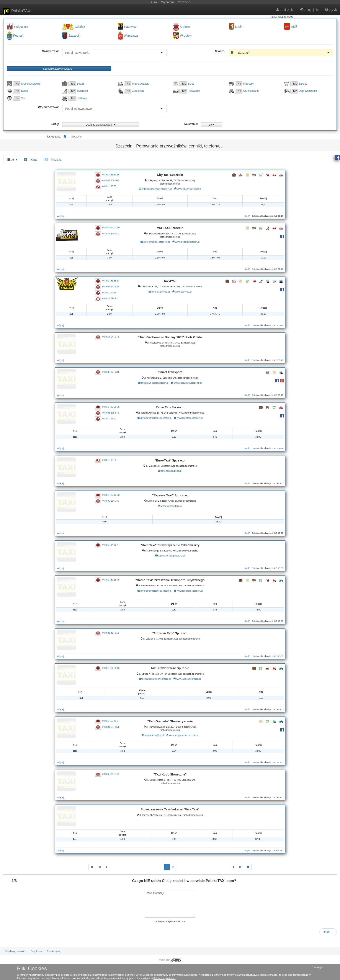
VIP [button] (23, 98)
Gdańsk (80, 27)
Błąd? (244, 216)
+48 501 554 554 (112, 727)
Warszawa (131, 36)
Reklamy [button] (82, 98)
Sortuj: (55, 124)
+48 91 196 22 (111, 419)
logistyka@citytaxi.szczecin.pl (157, 189)
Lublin (239, 27)
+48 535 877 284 (112, 372)
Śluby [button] (191, 84)
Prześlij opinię (54, 951)
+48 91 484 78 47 (113, 545)
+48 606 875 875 (112, 413)
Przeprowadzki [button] (141, 84)
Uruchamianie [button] (251, 91)
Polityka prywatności (15, 951)
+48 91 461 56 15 (113, 668)
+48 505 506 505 (112, 180)
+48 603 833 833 (112, 286)
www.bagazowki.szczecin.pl (188, 383)
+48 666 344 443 (112, 774)
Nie (18, 84)
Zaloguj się (309, 10)
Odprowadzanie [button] (308, 91)
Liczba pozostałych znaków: (168, 921)
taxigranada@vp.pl (154, 735)
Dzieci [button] (25, 91)
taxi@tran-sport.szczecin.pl (155, 383)
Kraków (185, 27)
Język (331, 10)
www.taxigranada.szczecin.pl (184, 735)
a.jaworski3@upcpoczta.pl (172, 556)
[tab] (31, 159)
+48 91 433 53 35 (113, 174)
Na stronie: (191, 124)
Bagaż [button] (80, 84)
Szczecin (74, 36)
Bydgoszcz (21, 27)
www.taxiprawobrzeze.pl (189, 679)
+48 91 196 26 (111, 460)
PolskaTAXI (17, 11)
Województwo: (48, 107)
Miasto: (220, 51)
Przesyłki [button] (248, 84)
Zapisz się (285, 10)
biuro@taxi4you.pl (161, 292)
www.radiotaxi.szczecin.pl (190, 418)
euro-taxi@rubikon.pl (171, 471)
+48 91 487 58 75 (113, 407)
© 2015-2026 (170, 960)
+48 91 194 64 (111, 292)
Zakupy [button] (303, 84)
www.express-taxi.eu (172, 506)
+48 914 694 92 (112, 298)
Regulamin (36, 951)
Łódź (294, 27)
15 (212, 125)
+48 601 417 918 (112, 633)
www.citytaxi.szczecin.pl (189, 189)
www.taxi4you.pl (183, 292)
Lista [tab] (12, 159)
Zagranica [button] (138, 91)
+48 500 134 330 (112, 501)
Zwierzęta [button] (82, 91)
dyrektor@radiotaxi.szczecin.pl (156, 418)
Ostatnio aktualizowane (101, 125)
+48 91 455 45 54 (113, 721)
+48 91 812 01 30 (113, 227)
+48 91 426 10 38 (113, 495)
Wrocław (186, 36)
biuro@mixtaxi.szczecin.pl (157, 242)
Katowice (130, 27)
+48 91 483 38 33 (113, 281)
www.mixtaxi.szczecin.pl (187, 242)
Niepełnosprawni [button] (31, 84)
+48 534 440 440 (112, 233)
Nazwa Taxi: (50, 51)
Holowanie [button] (194, 91)
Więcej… (65, 216)
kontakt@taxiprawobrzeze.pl (157, 679)
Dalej (328, 932)
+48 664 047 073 (112, 337)
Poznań (18, 36)
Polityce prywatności (164, 978)
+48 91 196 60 (111, 186)
